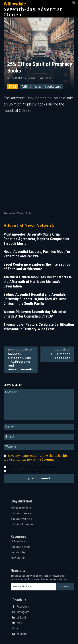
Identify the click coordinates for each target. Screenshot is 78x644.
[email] (33, 587)
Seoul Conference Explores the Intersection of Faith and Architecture (37, 267)
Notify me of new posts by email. (24, 471)
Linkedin (22, 618)
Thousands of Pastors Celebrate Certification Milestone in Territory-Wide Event (39, 327)
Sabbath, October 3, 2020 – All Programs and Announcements (20, 362)
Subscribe (65, 587)
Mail (19, 623)
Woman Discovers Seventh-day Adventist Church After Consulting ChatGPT (35, 314)
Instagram (23, 612)
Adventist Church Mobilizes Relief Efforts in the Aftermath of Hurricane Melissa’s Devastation (38, 282)
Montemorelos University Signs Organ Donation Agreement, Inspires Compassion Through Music (36, 239)
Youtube (22, 634)
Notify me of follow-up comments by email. (30, 467)
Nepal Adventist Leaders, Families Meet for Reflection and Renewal (37, 254)
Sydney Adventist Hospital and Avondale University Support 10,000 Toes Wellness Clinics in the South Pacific (35, 299)
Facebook (23, 607)
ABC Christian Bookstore (41, 87)
